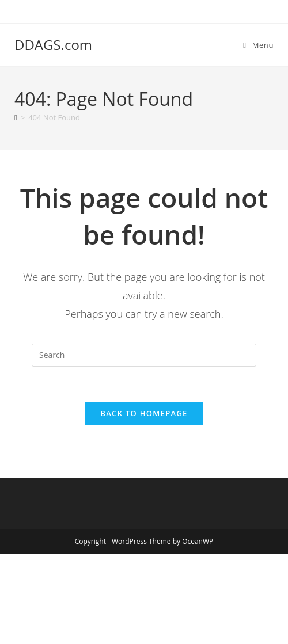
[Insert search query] (144, 355)
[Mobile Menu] (258, 45)
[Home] (16, 117)
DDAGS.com (53, 45)
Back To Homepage (144, 413)
